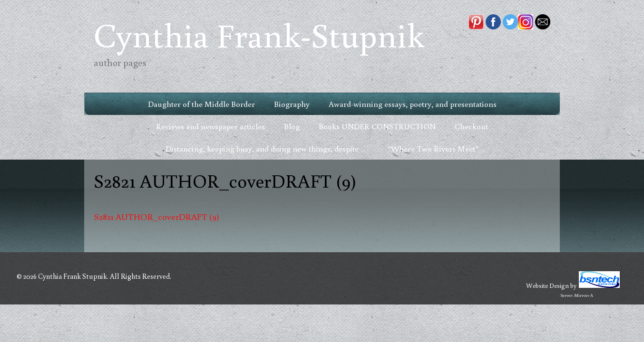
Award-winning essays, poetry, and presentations (413, 104)
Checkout (471, 126)
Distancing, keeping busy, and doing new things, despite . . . (267, 148)
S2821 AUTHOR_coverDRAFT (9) (156, 216)
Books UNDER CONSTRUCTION (377, 126)
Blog (292, 126)
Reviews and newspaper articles (210, 126)
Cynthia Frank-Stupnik (259, 34)
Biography (292, 104)
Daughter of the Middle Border (201, 104)
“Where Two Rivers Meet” (433, 148)
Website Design (547, 285)
